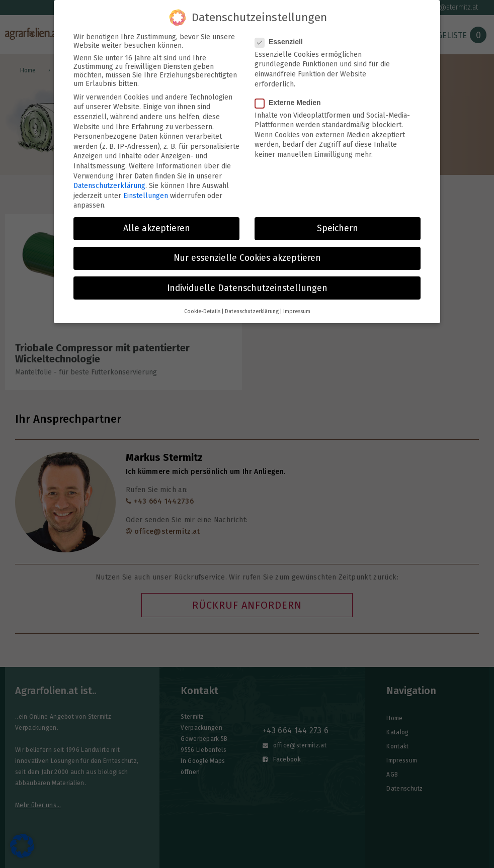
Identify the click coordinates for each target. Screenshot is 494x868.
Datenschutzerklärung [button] (252, 306)
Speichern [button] (338, 223)
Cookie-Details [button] (202, 306)
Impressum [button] (297, 306)
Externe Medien (291, 97)
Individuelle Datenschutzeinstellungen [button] (247, 283)
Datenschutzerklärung (109, 181)
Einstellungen (146, 190)
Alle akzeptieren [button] (157, 223)
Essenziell (282, 36)
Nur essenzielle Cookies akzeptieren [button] (247, 253)
